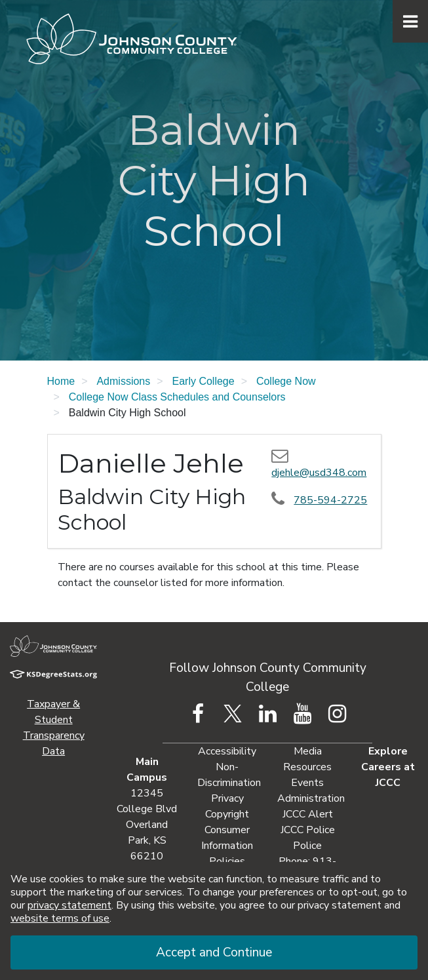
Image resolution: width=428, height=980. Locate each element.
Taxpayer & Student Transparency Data (54, 728)
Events (307, 783)
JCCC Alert (308, 814)
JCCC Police (308, 830)
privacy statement (69, 905)
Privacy (227, 798)
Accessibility (227, 751)
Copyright (227, 814)
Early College (204, 381)
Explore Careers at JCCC (388, 767)
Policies (227, 861)
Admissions (123, 381)
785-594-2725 (330, 500)
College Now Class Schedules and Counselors (177, 397)
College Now (286, 381)
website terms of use (60, 918)
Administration (311, 798)
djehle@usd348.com (319, 473)
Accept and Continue (214, 952)
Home (61, 381)
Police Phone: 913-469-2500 (307, 861)
